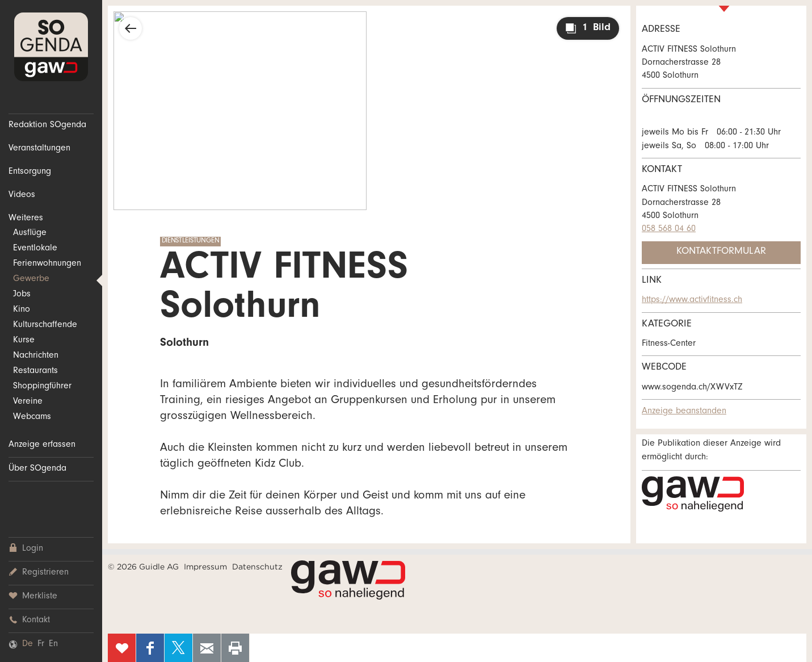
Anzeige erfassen (42, 445)
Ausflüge (30, 233)
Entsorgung (30, 172)
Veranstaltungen (39, 149)
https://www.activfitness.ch (692, 300)
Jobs (22, 295)
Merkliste (33, 596)
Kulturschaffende (45, 325)
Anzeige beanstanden (684, 412)
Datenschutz (257, 567)
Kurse (24, 341)
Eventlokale (35, 249)
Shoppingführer (42, 387)
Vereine (28, 402)
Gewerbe (31, 279)
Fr (41, 644)
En (53, 644)
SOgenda (51, 47)
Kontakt (29, 620)
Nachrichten (36, 356)
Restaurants (35, 371)
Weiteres (26, 219)
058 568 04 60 (669, 229)
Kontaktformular (721, 252)
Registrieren (39, 573)
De (28, 644)
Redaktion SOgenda (47, 125)
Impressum (205, 567)
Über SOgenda (37, 469)
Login (26, 549)
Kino (22, 310)
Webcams (32, 417)
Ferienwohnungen (47, 264)
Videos (22, 195)
